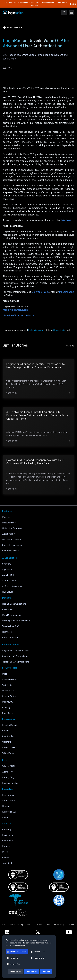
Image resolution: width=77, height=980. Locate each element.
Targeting (12, 958)
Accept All (32, 972)
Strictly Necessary (17, 952)
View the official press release (18, 315)
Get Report (36, 5)
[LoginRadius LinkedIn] (7, 932)
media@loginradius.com (16, 310)
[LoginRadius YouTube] (69, 932)
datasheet (66, 220)
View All (70, 346)
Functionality (38, 958)
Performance (38, 952)
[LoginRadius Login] (64, 13)
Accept (46, 972)
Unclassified (13, 964)
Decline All (16, 972)
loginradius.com (40, 292)
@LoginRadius (67, 292)
